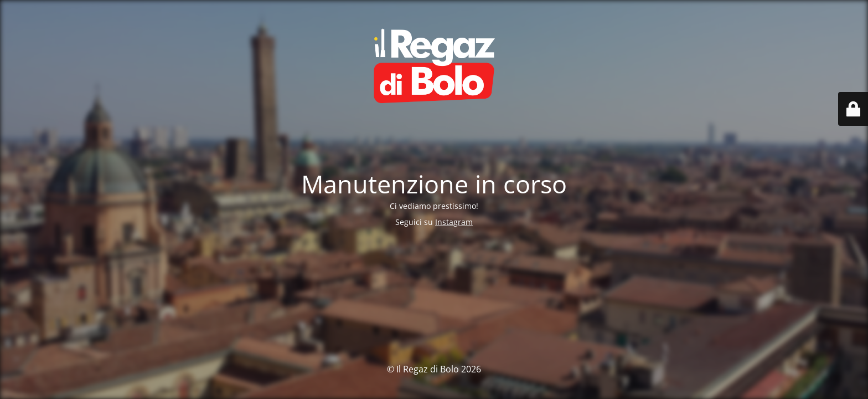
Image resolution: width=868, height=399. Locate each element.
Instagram (454, 222)
